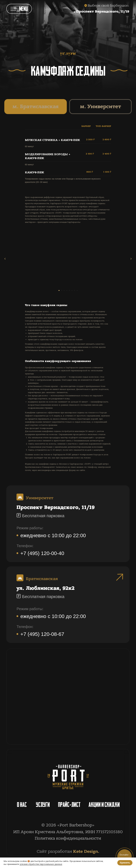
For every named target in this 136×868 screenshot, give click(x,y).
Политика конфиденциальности (68, 838)
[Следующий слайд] (131, 259)
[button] (84, 11)
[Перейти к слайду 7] (78, 290)
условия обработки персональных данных (41, 864)
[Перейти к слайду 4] (67, 290)
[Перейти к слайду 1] (55, 290)
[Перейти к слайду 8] (82, 290)
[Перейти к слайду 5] (71, 290)
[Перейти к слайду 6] (75, 290)
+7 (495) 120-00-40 (42, 553)
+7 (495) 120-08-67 (42, 634)
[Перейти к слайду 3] (63, 290)
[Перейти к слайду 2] (60, 290)
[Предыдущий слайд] (5, 259)
